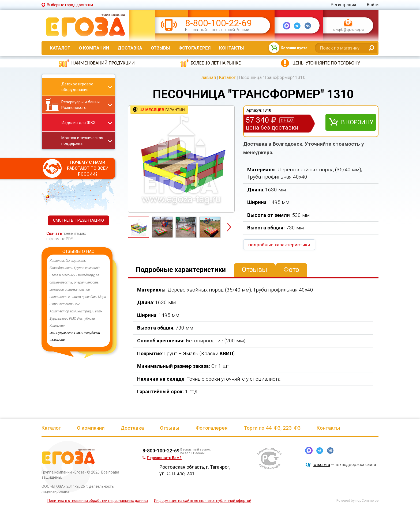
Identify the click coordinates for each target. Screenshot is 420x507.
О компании (94, 48)
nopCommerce (367, 500)
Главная (208, 77)
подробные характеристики (279, 245)
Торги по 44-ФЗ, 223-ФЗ (272, 428)
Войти (373, 5)
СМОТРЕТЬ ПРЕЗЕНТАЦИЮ (78, 220)
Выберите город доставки (70, 5)
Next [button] (229, 228)
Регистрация (343, 5)
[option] (78, 301)
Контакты (231, 48)
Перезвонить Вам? (162, 458)
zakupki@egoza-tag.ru (348, 30)
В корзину (357, 122)
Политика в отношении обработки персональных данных (98, 501)
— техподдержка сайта (345, 465)
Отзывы (160, 48)
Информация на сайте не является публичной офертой (203, 501)
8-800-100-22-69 (218, 23)
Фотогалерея (194, 48)
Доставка (130, 48)
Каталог (60, 48)
